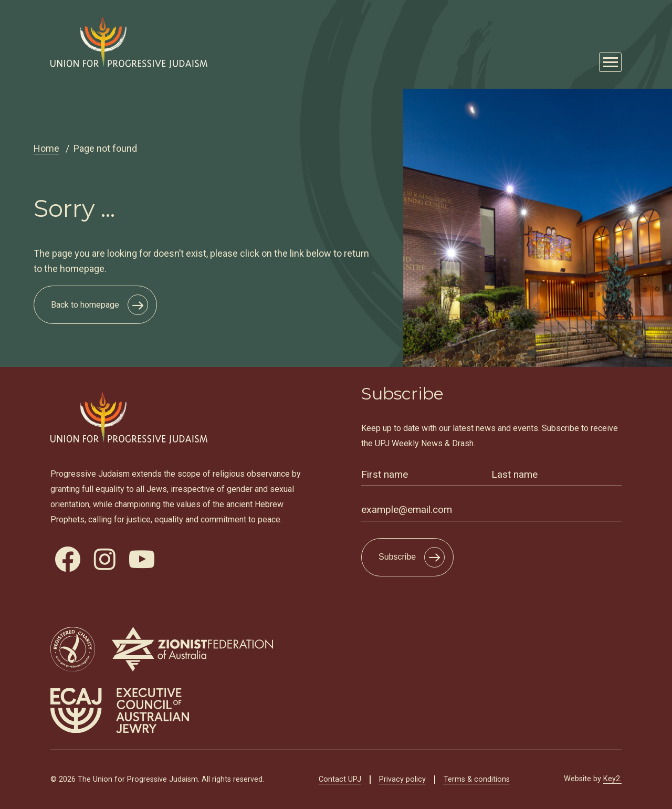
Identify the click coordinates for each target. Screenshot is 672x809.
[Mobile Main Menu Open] (610, 62)
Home (46, 148)
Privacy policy (402, 779)
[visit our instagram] (105, 559)
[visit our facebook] (68, 559)
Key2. (612, 779)
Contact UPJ (340, 779)
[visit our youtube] (142, 559)
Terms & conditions (477, 779)
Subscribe (397, 557)
